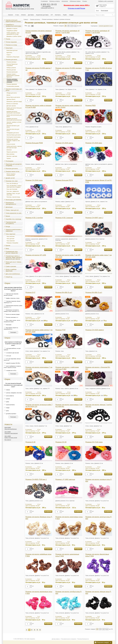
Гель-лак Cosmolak (12, 189)
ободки (7, 408)
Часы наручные (11, 234)
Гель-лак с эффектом (13, 191)
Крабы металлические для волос (14, 116)
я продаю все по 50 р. (10, 370)
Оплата (23, 15)
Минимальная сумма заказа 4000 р (77, 5)
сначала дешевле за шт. (106, 26)
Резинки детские (11, 70)
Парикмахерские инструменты (11, 223)
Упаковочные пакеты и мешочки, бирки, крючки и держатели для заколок (14, 257)
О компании (44, 1)
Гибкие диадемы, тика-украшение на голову (13, 33)
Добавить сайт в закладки (106, 1)
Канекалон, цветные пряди (14, 102)
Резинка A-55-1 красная (64, 218)
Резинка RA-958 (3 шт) (94, 292)
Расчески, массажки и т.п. (11, 317)
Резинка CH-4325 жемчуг (95, 330)
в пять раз (7, 356)
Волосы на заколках (12, 104)
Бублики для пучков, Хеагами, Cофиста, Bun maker (13, 141)
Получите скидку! (103, 642)
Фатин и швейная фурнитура (11, 270)
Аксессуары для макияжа (14, 200)
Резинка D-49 (30, 442)
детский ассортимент (10, 414)
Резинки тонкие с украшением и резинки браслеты (13, 75)
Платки (8, 39)
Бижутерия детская (12, 50)
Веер (7, 249)
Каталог (11, 15)
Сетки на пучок (11, 144)
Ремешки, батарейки (12, 243)
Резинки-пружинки (12, 84)
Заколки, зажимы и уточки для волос (14, 123)
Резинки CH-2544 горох (34, 180)
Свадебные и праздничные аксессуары (14, 25)
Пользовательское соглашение (69, 639)
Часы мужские (11, 241)
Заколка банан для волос (14, 135)
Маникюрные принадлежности (11, 203)
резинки (7, 399)
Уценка (9, 158)
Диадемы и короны (12, 28)
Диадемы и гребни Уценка (14, 36)
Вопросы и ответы (55, 1)
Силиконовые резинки (13, 86)
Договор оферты (56, 639)
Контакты (58, 15)
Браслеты (9, 53)
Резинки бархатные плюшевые (12, 65)
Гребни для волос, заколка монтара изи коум (14, 147)
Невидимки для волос (13, 133)
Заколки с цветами (12, 156)
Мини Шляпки (10, 154)
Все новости (8, 440)
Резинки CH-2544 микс (94, 143)
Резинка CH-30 (61, 442)
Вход (97, 10)
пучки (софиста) (9, 396)
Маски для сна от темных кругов (14, 263)
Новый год (9, 277)
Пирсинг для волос (12, 152)
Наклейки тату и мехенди (13, 219)
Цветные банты (11, 99)
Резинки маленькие (12, 72)
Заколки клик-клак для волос (13, 130)
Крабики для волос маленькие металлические (14, 119)
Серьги (9, 55)
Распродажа (10, 161)
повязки (7, 390)
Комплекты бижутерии (13, 57)
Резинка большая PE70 (64, 180)
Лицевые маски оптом (13, 171)
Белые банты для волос (13, 97)
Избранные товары (75, 1)
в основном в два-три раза (11, 353)
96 (68, 26)
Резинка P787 (60, 330)
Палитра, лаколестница (13, 197)
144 (72, 26)
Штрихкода (65, 1)
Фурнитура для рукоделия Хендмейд (14, 165)
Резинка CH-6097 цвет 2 (94, 218)
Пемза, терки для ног (12, 210)
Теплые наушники (11, 42)
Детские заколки (11, 106)
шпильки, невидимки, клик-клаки (13, 393)
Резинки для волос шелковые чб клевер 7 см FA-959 (97, 32)
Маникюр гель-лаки (12, 181)
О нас (17, 15)
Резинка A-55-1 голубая (34, 218)
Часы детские (10, 239)
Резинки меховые (11, 62)
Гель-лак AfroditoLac (12, 183)
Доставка (31, 15)
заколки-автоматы (9, 405)
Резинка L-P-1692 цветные (65, 479)
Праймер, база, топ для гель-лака (13, 194)
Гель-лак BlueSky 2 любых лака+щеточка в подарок (14, 186)
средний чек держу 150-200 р (12, 363)
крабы (6, 402)
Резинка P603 (90, 106)
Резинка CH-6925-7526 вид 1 (36, 479)
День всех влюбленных (13, 274)
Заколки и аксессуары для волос (14, 90)
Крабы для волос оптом (11, 438)
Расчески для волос (12, 169)
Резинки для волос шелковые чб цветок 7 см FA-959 (67, 32)
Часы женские (11, 236)
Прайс (65, 15)
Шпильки (9, 150)
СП (52, 15)
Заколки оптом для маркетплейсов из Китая (13, 21)
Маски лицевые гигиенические (11, 175)
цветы (6, 411)
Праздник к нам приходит (11, 433)
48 (65, 26)
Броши (8, 216)
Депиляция (9, 207)
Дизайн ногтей (10, 178)
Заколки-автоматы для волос (13, 126)
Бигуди (8, 227)
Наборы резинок (11, 68)
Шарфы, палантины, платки (12, 298)
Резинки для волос (12, 59)
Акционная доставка (42, 15)
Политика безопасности (83, 639)
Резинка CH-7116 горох (94, 442)
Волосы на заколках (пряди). (12, 314)
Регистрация (104, 10)
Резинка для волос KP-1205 (36, 255)
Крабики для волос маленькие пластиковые (13, 112)
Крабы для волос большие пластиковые (14, 109)
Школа (8, 95)
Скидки (71, 15)
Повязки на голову (11, 45)
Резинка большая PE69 (34, 143)
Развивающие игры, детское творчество (12, 252)
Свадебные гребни (12, 31)
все (76, 26)
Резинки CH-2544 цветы (64, 143)
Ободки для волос (12, 93)
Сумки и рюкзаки (11, 266)
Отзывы (85, 1)
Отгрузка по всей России (76, 8)
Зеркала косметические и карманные (14, 230)
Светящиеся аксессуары (13, 137)
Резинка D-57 (30, 292)
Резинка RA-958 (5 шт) (64, 292)
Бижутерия (9, 48)
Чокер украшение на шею (14, 213)
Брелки (8, 246)
